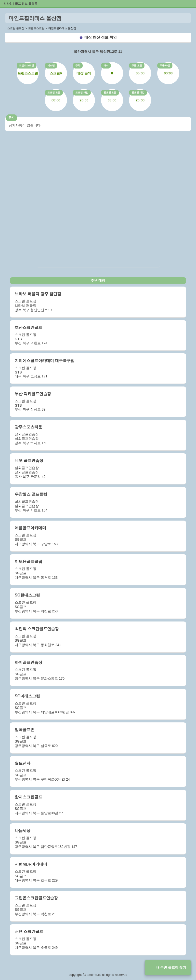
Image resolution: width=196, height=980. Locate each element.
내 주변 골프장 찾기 (171, 967)
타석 (106, 65)
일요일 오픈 (110, 92)
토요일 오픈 (54, 92)
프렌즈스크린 (26, 65)
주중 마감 (165, 65)
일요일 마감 (138, 92)
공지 (12, 118)
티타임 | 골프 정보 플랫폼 (20, 4)
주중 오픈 (137, 65)
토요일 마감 (82, 92)
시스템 (51, 65)
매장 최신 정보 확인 (101, 37)
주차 (78, 65)
